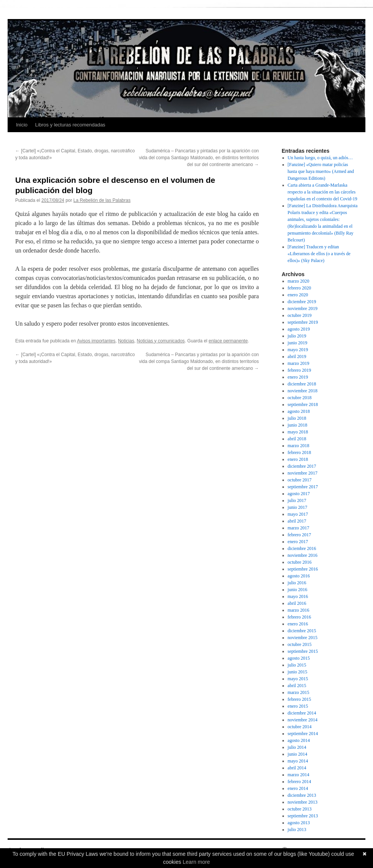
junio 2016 (298, 590)
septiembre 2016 (303, 569)
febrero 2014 (300, 782)
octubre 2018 (300, 398)
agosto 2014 (299, 740)
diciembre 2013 (302, 795)
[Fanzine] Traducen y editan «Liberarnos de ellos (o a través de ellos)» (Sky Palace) (319, 254)
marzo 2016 (299, 610)
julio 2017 (297, 500)
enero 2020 (298, 295)
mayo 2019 (298, 350)
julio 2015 (297, 665)
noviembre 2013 (303, 802)
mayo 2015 (298, 679)
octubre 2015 (300, 644)
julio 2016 (297, 583)
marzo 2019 (299, 363)
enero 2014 (298, 788)
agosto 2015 (299, 658)
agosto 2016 (299, 576)
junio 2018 (298, 425)
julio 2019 (297, 336)
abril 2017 (297, 521)
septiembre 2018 (303, 404)
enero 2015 (298, 706)
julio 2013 (297, 830)
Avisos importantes (96, 341)
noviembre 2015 (303, 638)
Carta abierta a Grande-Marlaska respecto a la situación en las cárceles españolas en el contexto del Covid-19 (323, 192)
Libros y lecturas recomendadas (70, 125)
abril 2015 (297, 686)
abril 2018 (297, 439)
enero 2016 (298, 624)
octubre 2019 (300, 315)
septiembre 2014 (303, 734)
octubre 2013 (300, 809)
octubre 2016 (300, 562)
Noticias (126, 341)
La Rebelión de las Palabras (102, 200)
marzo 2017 (299, 528)
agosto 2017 (299, 494)
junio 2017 (298, 507)
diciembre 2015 (302, 631)
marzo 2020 (299, 281)
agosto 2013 (299, 823)
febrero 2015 (300, 699)
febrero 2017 (300, 535)
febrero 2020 (300, 288)
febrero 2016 (300, 617)
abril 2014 (297, 768)
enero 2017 (298, 542)
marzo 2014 (299, 775)
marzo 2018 (299, 446)
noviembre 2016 (303, 555)
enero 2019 (298, 377)
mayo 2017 (298, 514)
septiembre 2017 (303, 487)
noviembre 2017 (303, 473)
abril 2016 (297, 603)
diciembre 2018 (302, 384)
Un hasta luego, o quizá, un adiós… (320, 158)
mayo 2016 (298, 596)
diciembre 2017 (302, 466)
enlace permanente (228, 341)
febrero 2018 (300, 452)
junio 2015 (298, 672)
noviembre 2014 (303, 720)
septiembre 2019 (303, 322)
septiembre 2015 (303, 651)
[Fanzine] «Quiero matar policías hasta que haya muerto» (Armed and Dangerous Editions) (321, 171)
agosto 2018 (299, 411)
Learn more (196, 862)
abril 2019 (297, 356)
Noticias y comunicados (161, 341)
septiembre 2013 (303, 816)
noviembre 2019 (303, 309)
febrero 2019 (300, 370)
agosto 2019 (299, 329)
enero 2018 (298, 459)
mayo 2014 (298, 761)
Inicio (22, 125)
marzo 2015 (299, 692)
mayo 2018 (298, 432)
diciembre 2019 (302, 302)
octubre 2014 (300, 727)
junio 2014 (298, 754)
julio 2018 (297, 418)
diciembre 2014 (302, 713)
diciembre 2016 (302, 548)
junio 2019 (298, 343)
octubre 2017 (300, 480)
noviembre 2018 (303, 391)
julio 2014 (297, 747)
